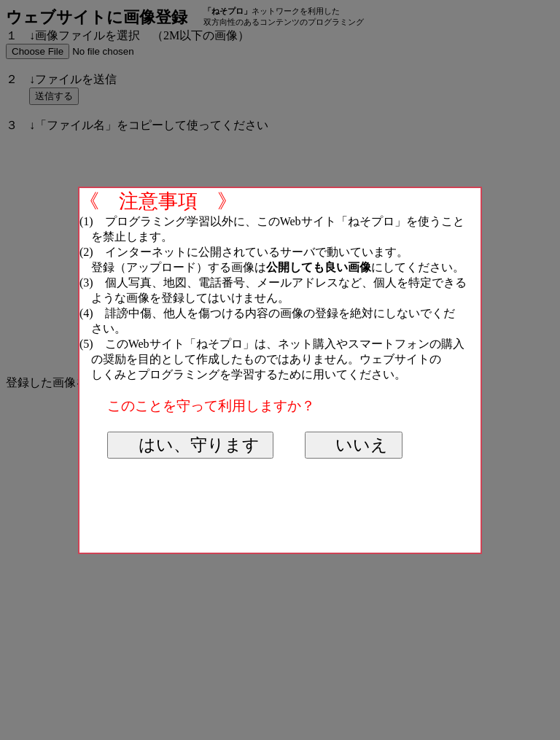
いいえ (361, 445)
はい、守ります (198, 445)
